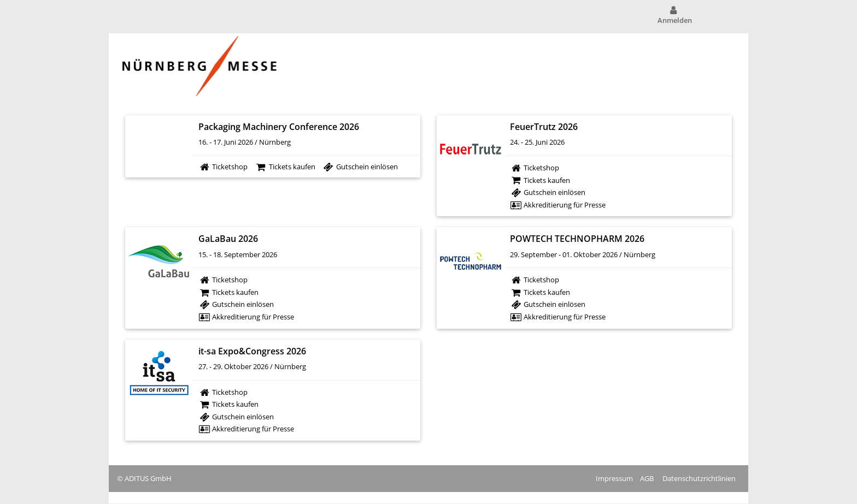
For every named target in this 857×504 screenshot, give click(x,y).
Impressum (614, 478)
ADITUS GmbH (148, 478)
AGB (647, 478)
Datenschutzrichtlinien (699, 478)
